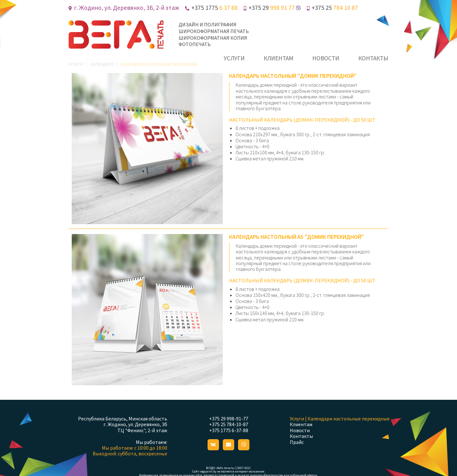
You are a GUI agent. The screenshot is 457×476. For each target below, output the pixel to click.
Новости (300, 430)
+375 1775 (211, 8)
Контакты (301, 436)
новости (326, 58)
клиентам (278, 58)
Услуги (76, 64)
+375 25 (332, 8)
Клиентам (301, 424)
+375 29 (269, 8)
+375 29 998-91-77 (229, 419)
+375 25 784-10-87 (229, 424)
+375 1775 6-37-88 (229, 430)
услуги (234, 58)
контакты (373, 58)
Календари (102, 64)
